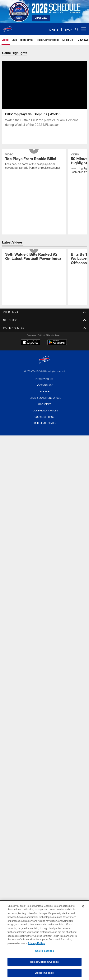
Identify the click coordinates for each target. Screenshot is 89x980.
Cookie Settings (44, 421)
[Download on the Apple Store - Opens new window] (31, 347)
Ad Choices (45, 409)
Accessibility (44, 390)
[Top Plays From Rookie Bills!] (34, 166)
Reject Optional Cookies (45, 962)
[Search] (77, 29)
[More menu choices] (84, 29)
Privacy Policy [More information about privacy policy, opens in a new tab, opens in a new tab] (36, 943)
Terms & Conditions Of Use (45, 402)
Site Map (45, 396)
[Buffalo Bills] (44, 365)
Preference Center (44, 428)
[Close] (83, 906)
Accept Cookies (45, 973)
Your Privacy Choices (45, 415)
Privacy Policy (44, 384)
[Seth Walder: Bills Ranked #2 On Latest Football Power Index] (34, 261)
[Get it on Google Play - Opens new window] (57, 349)
